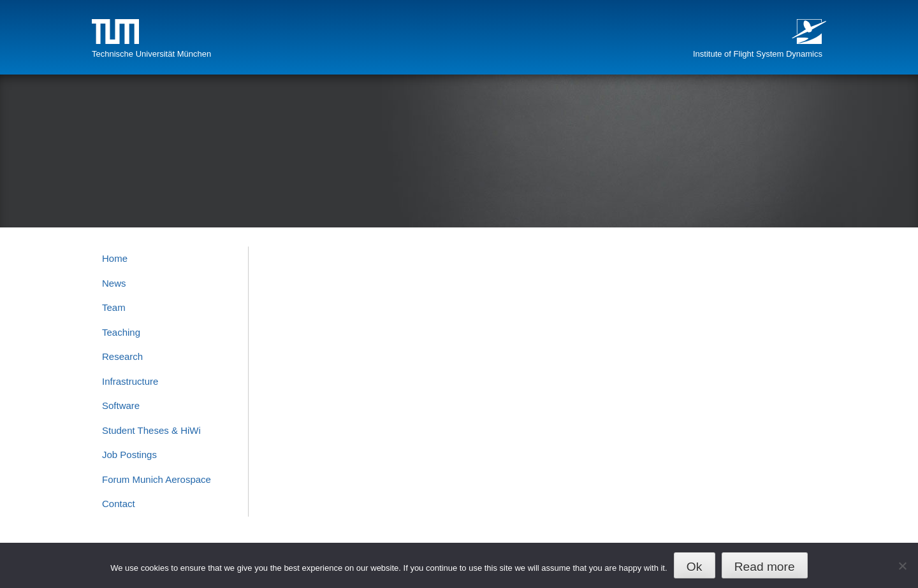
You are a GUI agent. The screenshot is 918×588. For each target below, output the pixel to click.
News (114, 283)
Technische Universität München (151, 54)
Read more (765, 567)
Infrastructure (130, 381)
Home (115, 258)
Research (122, 356)
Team (114, 307)
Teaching (121, 332)
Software (121, 405)
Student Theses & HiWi (151, 430)
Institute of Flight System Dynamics (758, 54)
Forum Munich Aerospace (157, 479)
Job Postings (129, 455)
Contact (119, 504)
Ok (695, 567)
